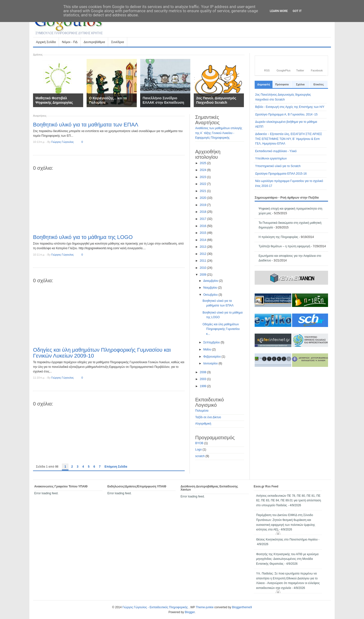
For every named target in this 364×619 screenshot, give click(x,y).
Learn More (279, 11)
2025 (204, 163)
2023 (204, 177)
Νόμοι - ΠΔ (70, 43)
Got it (297, 11)
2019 (204, 205)
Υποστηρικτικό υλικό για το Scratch (278, 166)
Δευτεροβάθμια (94, 43)
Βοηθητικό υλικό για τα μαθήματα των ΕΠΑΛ (86, 125)
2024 (204, 170)
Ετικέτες (318, 84)
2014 (204, 240)
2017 (204, 219)
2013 (204, 247)
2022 (204, 184)
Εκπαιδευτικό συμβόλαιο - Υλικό (276, 151)
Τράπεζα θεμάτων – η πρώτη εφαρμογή (284, 246)
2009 (204, 275)
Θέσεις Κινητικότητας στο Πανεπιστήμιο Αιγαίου (287, 540)
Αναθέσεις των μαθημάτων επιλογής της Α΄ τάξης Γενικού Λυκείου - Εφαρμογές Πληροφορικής (219, 133)
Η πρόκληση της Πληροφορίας (278, 237)
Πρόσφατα (282, 84)
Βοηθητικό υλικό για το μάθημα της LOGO (83, 237)
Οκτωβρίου (211, 295)
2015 (204, 233)
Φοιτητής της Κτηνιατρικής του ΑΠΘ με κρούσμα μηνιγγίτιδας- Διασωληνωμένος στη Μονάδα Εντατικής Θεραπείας (287, 559)
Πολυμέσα (202, 411)
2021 (204, 191)
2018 (204, 212)
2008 (204, 372)
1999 (204, 386)
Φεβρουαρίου (212, 357)
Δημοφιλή (264, 84)
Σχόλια (300, 84)
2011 (204, 261)
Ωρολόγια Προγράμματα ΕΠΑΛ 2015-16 (281, 174)
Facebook (317, 70)
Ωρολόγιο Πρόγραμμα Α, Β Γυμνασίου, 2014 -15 (286, 114)
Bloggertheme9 (242, 607)
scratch (200, 456)
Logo (199, 450)
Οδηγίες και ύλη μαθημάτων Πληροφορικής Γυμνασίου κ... (221, 329)
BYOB (199, 443)
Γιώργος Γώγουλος (63, 142)
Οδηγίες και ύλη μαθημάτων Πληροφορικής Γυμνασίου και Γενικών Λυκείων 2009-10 (102, 353)
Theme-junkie (205, 607)
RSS (267, 70)
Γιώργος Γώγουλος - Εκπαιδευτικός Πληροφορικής (156, 607)
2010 (204, 268)
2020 (204, 198)
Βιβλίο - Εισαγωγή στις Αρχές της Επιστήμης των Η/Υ (290, 107)
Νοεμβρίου (211, 288)
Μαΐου (208, 349)
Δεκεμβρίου (211, 281)
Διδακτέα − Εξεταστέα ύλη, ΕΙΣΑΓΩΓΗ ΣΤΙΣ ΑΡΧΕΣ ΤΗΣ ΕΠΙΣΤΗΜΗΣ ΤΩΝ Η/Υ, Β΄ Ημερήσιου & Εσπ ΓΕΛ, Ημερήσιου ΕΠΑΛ (289, 139)
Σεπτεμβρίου (212, 342)
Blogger (190, 612)
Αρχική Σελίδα (46, 42)
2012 (204, 254)
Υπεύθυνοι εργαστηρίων (271, 158)
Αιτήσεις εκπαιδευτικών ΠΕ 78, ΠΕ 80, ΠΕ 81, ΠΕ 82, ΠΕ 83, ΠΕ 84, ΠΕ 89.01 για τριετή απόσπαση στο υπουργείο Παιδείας (289, 501)
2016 (204, 226)
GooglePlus (284, 70)
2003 (204, 379)
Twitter (300, 70)
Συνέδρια (117, 42)
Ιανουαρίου (211, 363)
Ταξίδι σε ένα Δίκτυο (208, 417)
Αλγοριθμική (203, 424)
